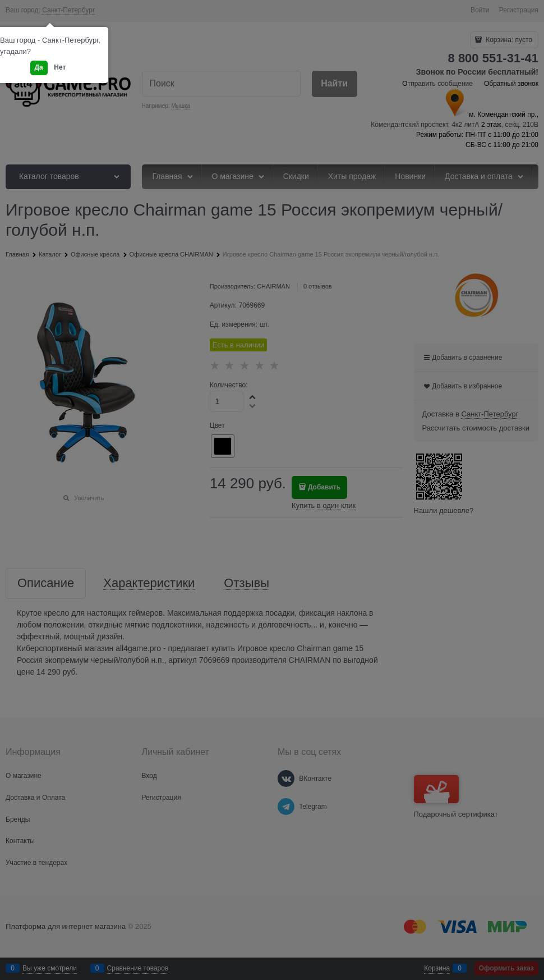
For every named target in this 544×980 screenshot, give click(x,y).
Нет (60, 67)
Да (39, 67)
